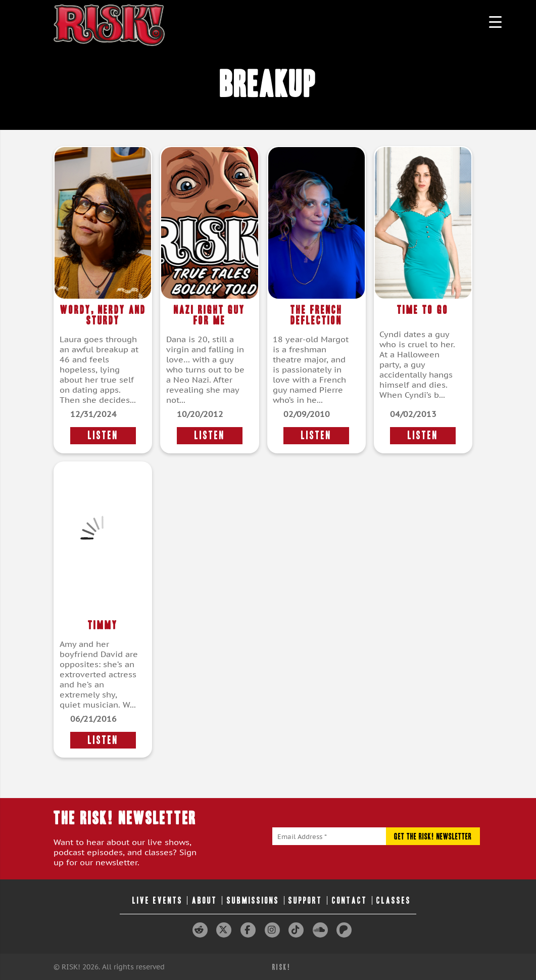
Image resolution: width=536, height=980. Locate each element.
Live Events (158, 900)
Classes (394, 900)
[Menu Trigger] (495, 21)
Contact (350, 900)
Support (305, 900)
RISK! (282, 967)
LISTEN (103, 435)
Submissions (253, 900)
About (205, 900)
